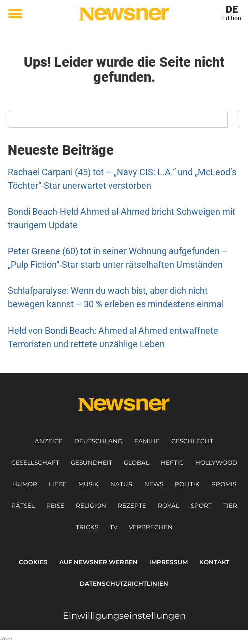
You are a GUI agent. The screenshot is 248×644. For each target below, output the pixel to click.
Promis (224, 484)
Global (137, 462)
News (154, 484)
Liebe (58, 484)
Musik (88, 484)
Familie (147, 441)
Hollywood (216, 462)
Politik (187, 484)
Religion (91, 506)
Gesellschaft (35, 462)
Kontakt (214, 562)
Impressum (169, 562)
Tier (230, 506)
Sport (201, 506)
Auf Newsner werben (98, 562)
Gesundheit (91, 462)
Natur (121, 484)
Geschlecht (192, 441)
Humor (25, 484)
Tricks (87, 527)
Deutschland (98, 441)
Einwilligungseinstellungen (124, 616)
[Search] (234, 119)
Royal (169, 506)
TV (113, 527)
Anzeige (49, 441)
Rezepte (132, 506)
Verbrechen (151, 527)
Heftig (172, 462)
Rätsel (23, 506)
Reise (55, 506)
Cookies (33, 562)
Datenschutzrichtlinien (124, 584)
